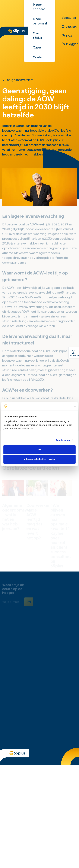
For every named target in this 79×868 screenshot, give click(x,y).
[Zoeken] (69, 27)
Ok (39, 450)
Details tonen (63, 440)
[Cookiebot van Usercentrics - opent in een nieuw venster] (62, 406)
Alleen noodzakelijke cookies (39, 459)
